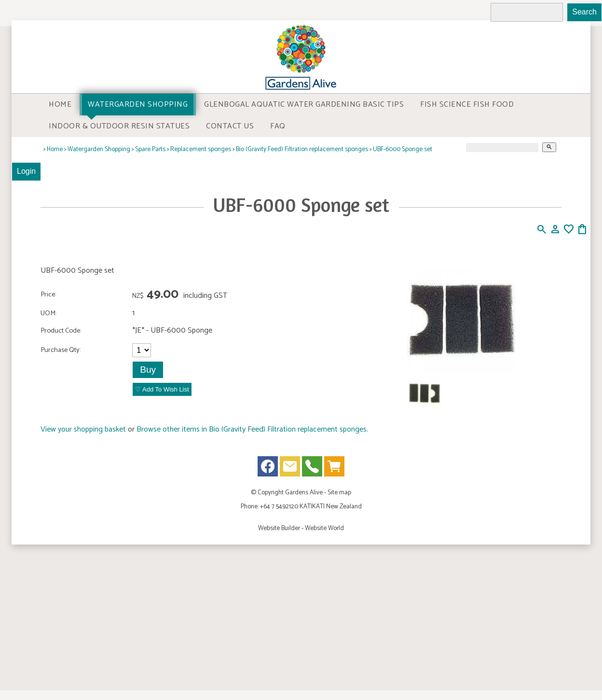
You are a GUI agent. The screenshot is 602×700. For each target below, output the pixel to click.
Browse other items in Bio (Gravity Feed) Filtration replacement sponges (252, 429)
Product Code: (61, 331)
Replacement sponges (201, 149)
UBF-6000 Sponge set (403, 149)
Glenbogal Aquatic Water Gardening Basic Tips (304, 105)
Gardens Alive (304, 492)
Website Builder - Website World (301, 528)
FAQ (278, 126)
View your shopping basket (83, 429)
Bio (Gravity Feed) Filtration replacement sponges (302, 149)
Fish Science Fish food (467, 105)
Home (60, 105)
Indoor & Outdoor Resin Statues (119, 126)
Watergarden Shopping (138, 105)
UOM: (48, 313)
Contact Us (230, 126)
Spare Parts (150, 149)
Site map (339, 492)
